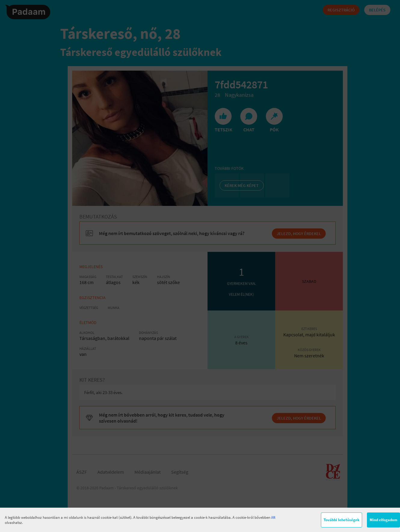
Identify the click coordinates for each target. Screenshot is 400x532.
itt (273, 517)
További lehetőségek (342, 520)
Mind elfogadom (383, 520)
